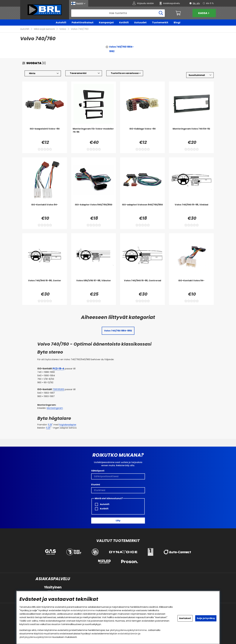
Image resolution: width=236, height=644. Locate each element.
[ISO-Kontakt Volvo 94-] (191, 285)
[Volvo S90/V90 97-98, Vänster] (94, 285)
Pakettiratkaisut (83, 23)
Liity (118, 521)
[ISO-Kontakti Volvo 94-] (45, 209)
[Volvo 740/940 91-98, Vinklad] (191, 209)
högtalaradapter (68, 425)
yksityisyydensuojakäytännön (36, 637)
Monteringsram (55, 408)
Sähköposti (98, 471)
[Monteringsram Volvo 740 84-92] (191, 133)
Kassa (204, 13)
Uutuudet (140, 23)
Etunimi (96, 485)
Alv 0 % (210, 3)
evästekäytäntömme (83, 610)
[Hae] (118, 13)
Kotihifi (124, 23)
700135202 (58, 389)
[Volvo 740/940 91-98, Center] (45, 285)
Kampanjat (106, 23)
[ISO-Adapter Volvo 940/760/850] (94, 209)
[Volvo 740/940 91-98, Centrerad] (142, 285)
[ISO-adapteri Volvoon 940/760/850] (142, 209)
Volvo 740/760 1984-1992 (121, 49)
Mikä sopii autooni (44, 29)
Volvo (63, 29)
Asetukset (185, 618)
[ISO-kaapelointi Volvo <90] (45, 133)
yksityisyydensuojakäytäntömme (128, 630)
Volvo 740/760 (80, 29)
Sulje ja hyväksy (206, 618)
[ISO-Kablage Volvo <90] (142, 133)
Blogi (177, 23)
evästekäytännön (128, 634)
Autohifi (61, 23)
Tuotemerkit (160, 23)
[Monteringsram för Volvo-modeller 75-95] (94, 133)
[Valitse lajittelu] (200, 75)
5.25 (50, 425)
